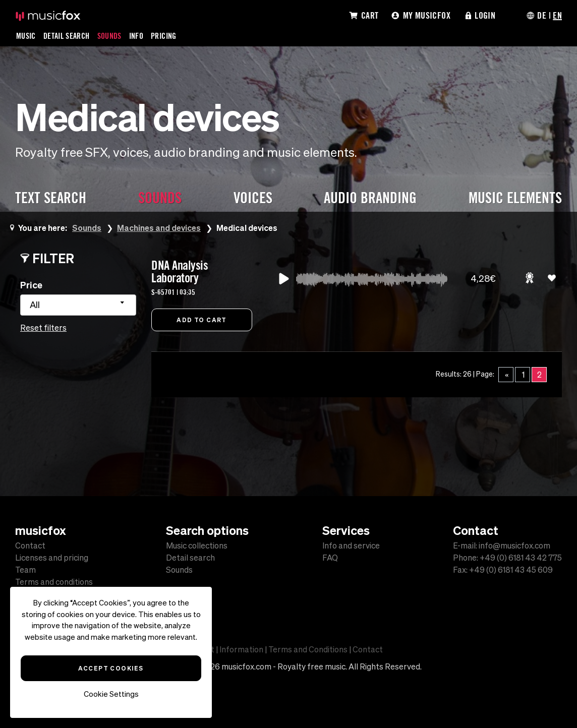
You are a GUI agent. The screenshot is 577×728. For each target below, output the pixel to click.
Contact (30, 545)
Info (136, 36)
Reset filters (43, 328)
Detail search (190, 558)
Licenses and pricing (52, 558)
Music (26, 36)
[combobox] (78, 305)
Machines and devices (159, 228)
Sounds (109, 36)
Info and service (351, 545)
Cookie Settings (111, 694)
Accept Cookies (111, 668)
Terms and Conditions (308, 649)
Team (25, 570)
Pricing (164, 36)
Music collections (197, 545)
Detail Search (67, 36)
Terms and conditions (54, 582)
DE (542, 15)
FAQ (330, 558)
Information (241, 649)
